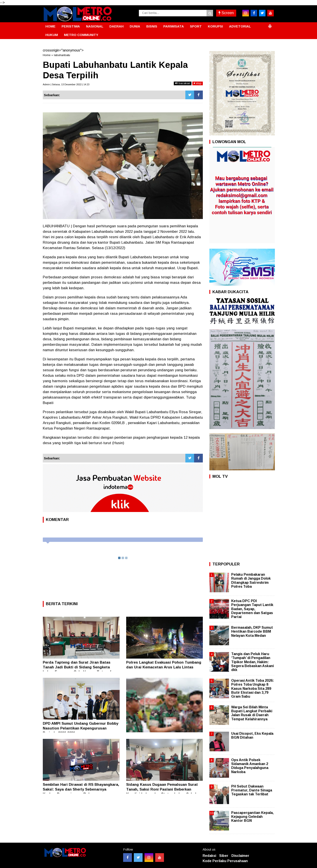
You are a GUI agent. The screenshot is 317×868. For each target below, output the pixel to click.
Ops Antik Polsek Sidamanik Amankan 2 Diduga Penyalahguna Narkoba (250, 766)
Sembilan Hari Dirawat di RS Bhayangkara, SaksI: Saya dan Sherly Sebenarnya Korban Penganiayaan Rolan (81, 789)
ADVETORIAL (240, 26)
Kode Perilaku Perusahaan (225, 861)
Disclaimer (240, 856)
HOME (50, 26)
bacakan (183, 83)
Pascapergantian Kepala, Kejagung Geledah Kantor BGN (252, 817)
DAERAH (116, 26)
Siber (224, 856)
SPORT (196, 26)
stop (198, 83)
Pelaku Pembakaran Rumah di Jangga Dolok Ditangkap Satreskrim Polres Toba (251, 580)
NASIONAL (95, 26)
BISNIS (152, 26)
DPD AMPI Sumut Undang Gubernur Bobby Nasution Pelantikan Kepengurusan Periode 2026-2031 (81, 728)
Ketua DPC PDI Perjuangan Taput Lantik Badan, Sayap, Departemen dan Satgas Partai (252, 609)
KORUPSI (215, 26)
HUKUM (52, 35)
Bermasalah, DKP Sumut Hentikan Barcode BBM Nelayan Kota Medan (252, 631)
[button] (270, 24)
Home (47, 55)
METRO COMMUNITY (81, 35)
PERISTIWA (71, 26)
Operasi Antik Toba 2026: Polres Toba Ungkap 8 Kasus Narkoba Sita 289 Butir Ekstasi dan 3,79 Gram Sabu (253, 688)
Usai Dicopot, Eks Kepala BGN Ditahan (252, 735)
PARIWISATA (174, 26)
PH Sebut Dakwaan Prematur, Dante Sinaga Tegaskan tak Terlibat (252, 790)
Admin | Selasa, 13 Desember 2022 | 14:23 (66, 84)
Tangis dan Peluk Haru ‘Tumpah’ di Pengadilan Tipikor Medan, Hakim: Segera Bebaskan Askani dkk (252, 662)
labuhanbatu (62, 55)
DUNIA (135, 26)
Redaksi (209, 856)
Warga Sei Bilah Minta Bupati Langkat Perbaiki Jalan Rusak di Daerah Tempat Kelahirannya (252, 713)
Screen (226, 13)
